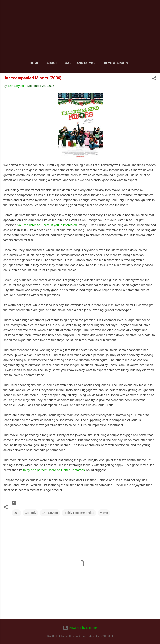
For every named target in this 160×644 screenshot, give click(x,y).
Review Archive (117, 63)
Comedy (30, 513)
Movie (104, 513)
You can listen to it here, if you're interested (47, 225)
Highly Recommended (79, 513)
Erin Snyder (50, 513)
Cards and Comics (81, 63)
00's (16, 513)
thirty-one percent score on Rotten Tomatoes (54, 470)
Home (34, 63)
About (52, 63)
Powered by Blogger (80, 628)
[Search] (154, 8)
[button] (154, 79)
